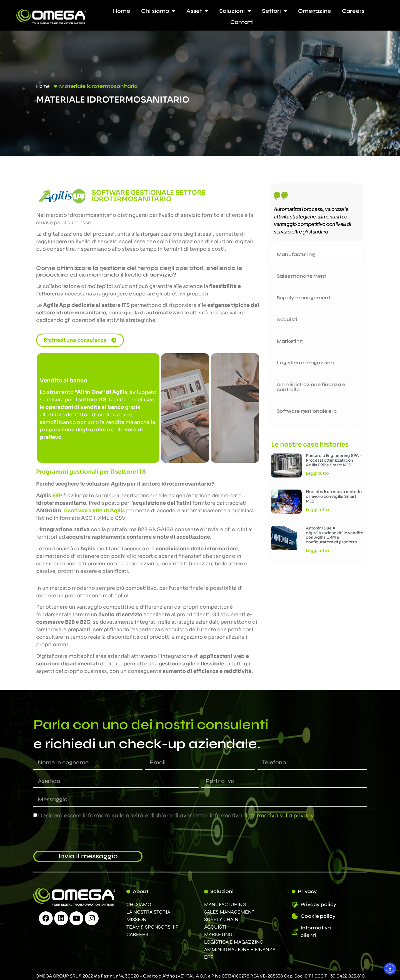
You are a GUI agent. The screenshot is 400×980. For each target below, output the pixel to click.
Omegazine (315, 11)
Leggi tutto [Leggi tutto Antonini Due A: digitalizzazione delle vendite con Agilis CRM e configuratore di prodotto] (317, 550)
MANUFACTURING (225, 904)
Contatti (242, 22)
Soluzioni (235, 11)
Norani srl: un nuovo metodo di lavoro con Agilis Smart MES (334, 496)
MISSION (136, 919)
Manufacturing (296, 254)
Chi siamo (158, 11)
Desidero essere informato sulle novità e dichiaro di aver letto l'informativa (176, 816)
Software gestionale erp (307, 411)
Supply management (303, 298)
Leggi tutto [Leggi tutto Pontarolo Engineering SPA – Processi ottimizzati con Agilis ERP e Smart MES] (317, 473)
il (94, 511)
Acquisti (287, 319)
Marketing (290, 341)
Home (121, 11)
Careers (353, 11)
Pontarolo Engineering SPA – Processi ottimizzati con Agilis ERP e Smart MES (334, 460)
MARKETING (218, 934)
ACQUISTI (215, 927)
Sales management (301, 276)
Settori (275, 11)
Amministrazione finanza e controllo (311, 387)
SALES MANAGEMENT (229, 912)
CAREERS (137, 934)
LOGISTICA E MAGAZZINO (234, 942)
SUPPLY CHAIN (221, 919)
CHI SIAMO (139, 904)
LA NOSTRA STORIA (148, 912)
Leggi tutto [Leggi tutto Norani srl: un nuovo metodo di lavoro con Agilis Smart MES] (317, 510)
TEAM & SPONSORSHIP (152, 927)
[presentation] (76, 835)
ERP (209, 957)
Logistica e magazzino (305, 363)
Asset (197, 11)
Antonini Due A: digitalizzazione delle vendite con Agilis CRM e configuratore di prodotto (335, 535)
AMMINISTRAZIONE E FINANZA (240, 949)
